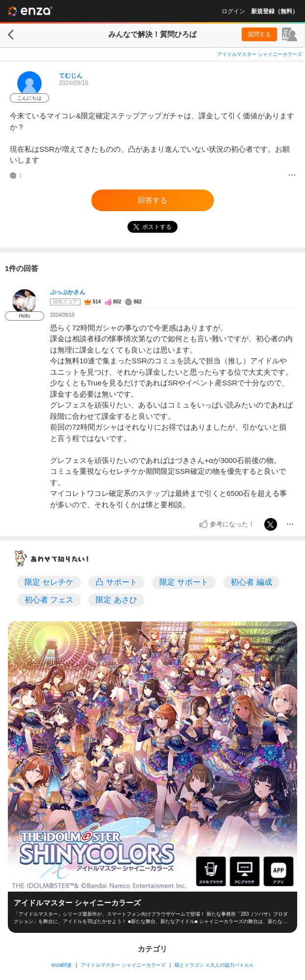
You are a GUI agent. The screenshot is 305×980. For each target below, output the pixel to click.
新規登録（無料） (275, 11)
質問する (259, 34)
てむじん (71, 76)
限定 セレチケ (49, 582)
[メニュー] (292, 176)
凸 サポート (116, 582)
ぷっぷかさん (68, 292)
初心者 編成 (251, 582)
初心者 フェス (49, 600)
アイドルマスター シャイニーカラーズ (260, 54)
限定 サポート (184, 582)
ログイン (233, 11)
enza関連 (62, 965)
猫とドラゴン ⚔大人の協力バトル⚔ (214, 965)
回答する (152, 200)
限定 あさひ (116, 600)
